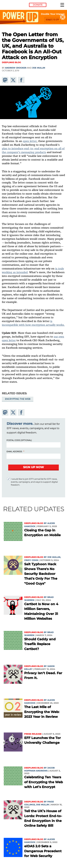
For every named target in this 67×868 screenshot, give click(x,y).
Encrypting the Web (18, 399)
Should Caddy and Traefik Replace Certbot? (40, 644)
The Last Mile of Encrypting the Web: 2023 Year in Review (42, 712)
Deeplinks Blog (34, 523)
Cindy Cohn (31, 560)
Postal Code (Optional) (19, 440)
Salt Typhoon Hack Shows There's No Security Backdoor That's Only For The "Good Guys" (41, 574)
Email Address (14, 451)
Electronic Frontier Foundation (10, 5)
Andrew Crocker (16, 68)
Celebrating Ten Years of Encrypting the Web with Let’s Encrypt (44, 782)
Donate (38, 5)
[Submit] (33, 467)
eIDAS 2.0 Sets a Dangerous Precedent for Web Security (43, 851)
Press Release (33, 734)
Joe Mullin (39, 68)
